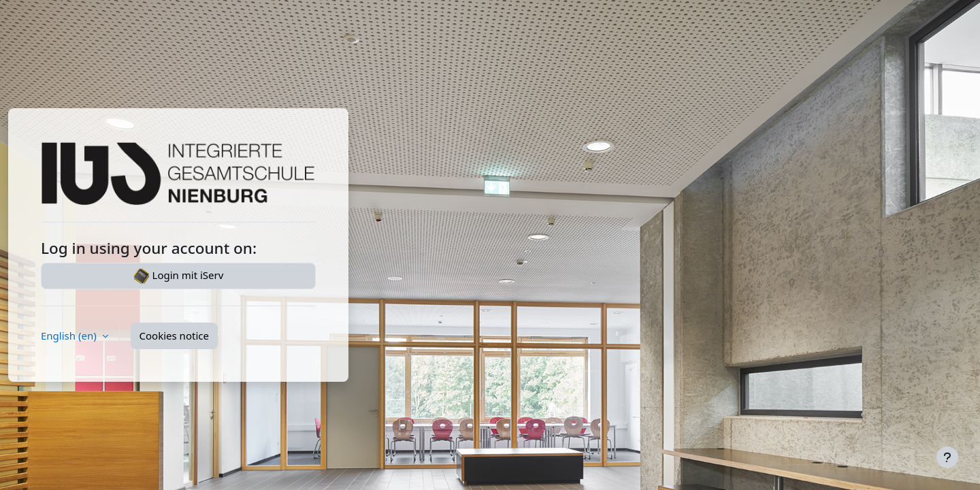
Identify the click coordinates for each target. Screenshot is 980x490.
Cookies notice (174, 336)
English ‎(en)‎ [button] (70, 336)
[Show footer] (947, 457)
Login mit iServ (179, 276)
